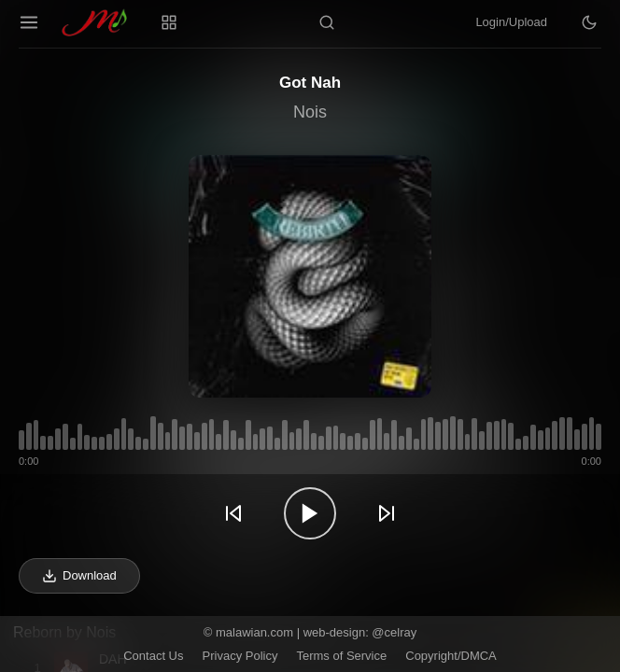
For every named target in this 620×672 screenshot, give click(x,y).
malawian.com (254, 632)
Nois (310, 112)
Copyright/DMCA (451, 656)
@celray (394, 632)
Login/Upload (511, 22)
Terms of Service (341, 656)
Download (79, 576)
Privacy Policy (240, 656)
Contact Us (153, 656)
